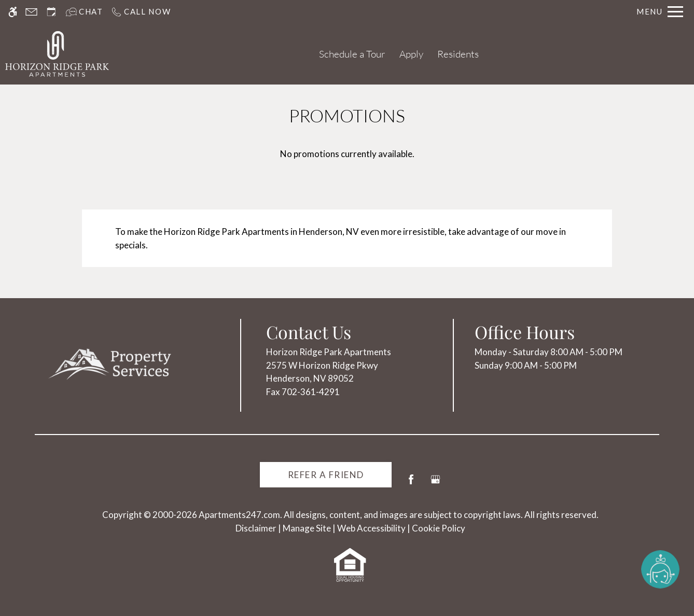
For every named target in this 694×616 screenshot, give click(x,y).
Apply (411, 54)
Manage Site (307, 528)
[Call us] (141, 12)
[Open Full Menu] (660, 12)
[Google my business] (435, 484)
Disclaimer (256, 528)
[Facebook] (411, 484)
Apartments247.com (239, 515)
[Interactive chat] (84, 12)
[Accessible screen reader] (13, 12)
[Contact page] (31, 12)
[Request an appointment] (51, 12)
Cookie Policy (439, 528)
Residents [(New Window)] (458, 54)
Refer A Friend (326, 475)
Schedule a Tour (352, 54)
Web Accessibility (371, 528)
